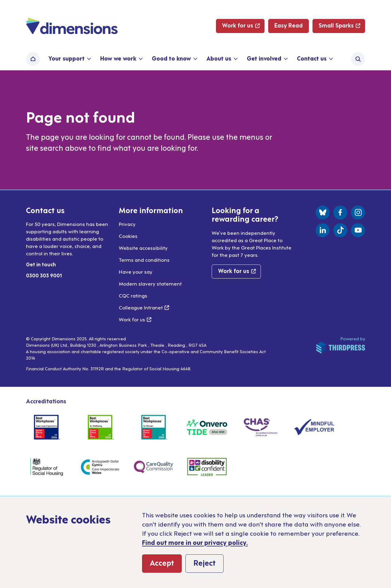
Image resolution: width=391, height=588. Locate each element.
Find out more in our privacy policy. (195, 542)
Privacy (127, 224)
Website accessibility (143, 248)
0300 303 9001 (44, 275)
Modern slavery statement (150, 283)
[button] (69, 59)
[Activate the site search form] (358, 59)
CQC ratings (133, 295)
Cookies (128, 236)
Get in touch (41, 264)
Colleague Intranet (144, 307)
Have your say (136, 272)
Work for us (135, 319)
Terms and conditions (144, 260)
